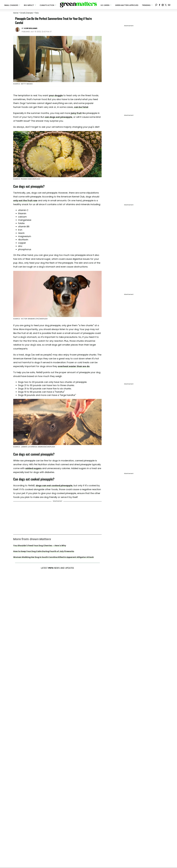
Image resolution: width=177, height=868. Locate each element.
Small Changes (27, 13)
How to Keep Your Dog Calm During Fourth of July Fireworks (44, 551)
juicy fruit (76, 113)
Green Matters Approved (127, 5)
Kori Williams (31, 28)
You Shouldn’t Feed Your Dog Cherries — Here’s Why (40, 546)
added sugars (33, 468)
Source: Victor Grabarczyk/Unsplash (30, 319)
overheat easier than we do (74, 366)
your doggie (56, 95)
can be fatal (81, 107)
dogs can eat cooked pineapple (54, 485)
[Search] (156, 5)
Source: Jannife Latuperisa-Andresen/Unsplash (34, 447)
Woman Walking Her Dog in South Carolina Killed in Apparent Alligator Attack (53, 557)
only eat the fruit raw (25, 200)
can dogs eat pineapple (58, 117)
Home (16, 13)
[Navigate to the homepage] (78, 5)
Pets (37, 13)
